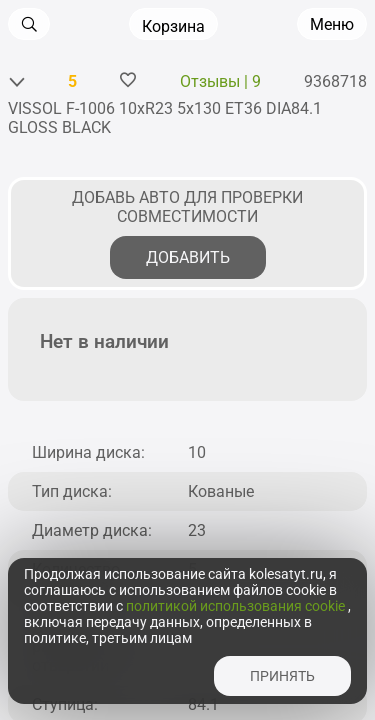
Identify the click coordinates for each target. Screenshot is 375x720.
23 (197, 530)
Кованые (221, 491)
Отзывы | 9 (220, 81)
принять (282, 676)
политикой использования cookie (237, 606)
